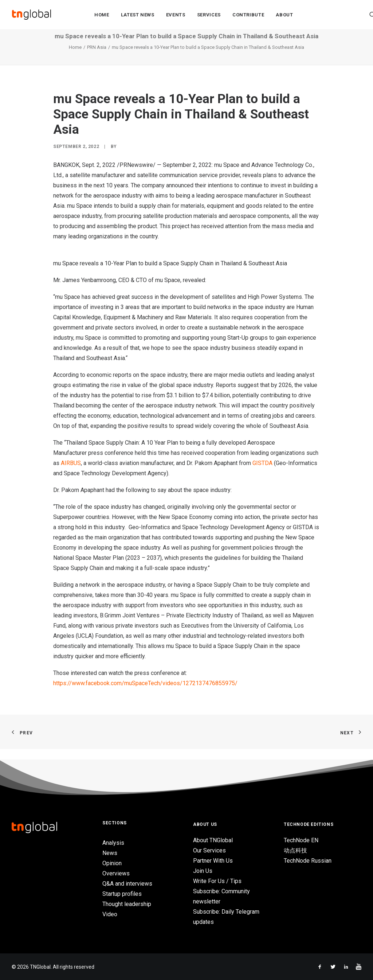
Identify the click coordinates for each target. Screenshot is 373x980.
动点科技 (295, 850)
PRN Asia (97, 58)
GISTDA (263, 474)
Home (102, 15)
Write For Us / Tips (217, 881)
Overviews (116, 873)
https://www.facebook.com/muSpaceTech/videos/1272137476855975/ (145, 694)
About (284, 15)
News (110, 853)
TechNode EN (301, 840)
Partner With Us (213, 861)
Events (176, 15)
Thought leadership (127, 904)
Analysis (113, 843)
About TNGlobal (213, 840)
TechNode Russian (308, 861)
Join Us (203, 871)
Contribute (248, 15)
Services (209, 15)
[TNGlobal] (32, 15)
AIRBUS (71, 474)
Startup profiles (122, 894)
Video (110, 914)
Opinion (112, 863)
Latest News (138, 15)
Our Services (209, 850)
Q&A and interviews (127, 884)
